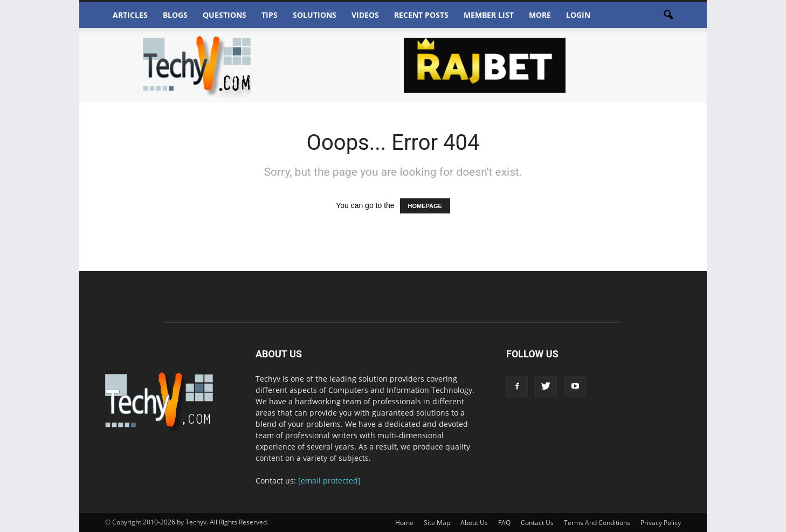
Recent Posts (421, 15)
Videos (365, 15)
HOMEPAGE (425, 206)
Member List (489, 15)
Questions (225, 15)
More (540, 15)
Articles (130, 15)
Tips (270, 15)
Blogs (175, 15)
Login (578, 15)
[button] (668, 15)
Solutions (315, 15)
